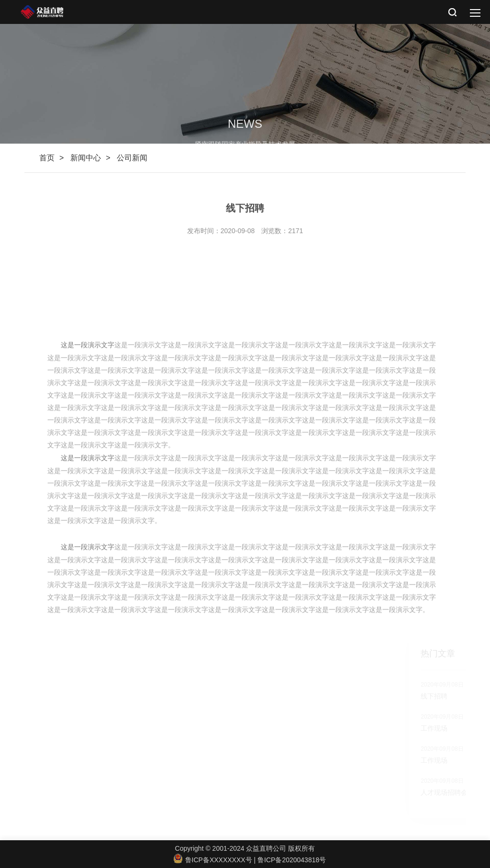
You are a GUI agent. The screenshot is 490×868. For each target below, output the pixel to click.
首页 (47, 158)
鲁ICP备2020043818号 (292, 860)
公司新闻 (132, 158)
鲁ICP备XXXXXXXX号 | (216, 860)
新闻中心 (86, 158)
